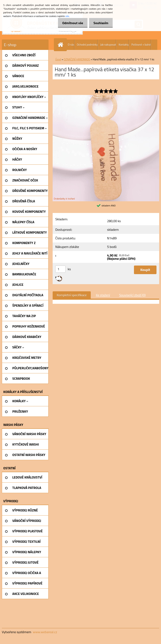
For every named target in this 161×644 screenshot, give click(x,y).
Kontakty (124, 45)
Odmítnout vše (70, 23)
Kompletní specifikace (72, 295)
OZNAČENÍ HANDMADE (77, 59)
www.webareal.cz (45, 632)
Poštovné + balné (141, 45)
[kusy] (60, 269)
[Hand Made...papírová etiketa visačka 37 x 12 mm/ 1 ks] (106, 97)
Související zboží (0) (132, 295)
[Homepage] (61, 45)
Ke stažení (103, 295)
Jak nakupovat (108, 45)
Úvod (58, 59)
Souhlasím (100, 23)
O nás (71, 45)
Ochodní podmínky (87, 45)
